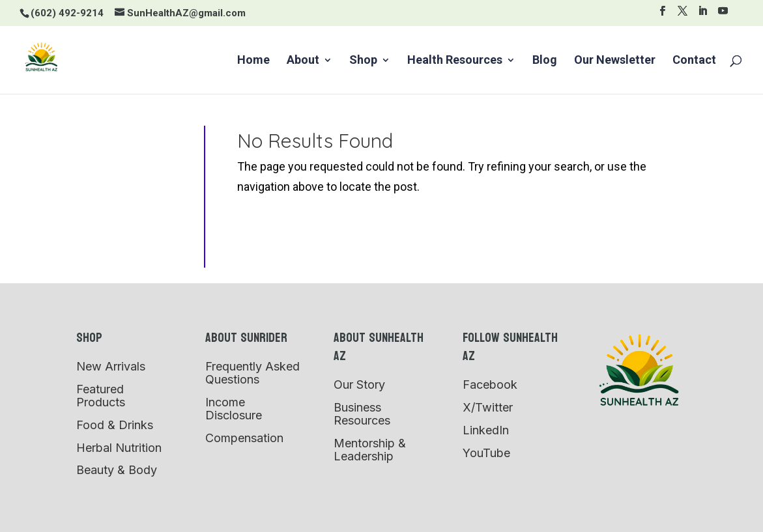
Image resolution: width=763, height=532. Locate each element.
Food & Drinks (115, 425)
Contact (694, 61)
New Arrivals (111, 366)
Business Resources (362, 414)
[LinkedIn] (703, 15)
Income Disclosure (234, 409)
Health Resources (455, 61)
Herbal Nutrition (119, 448)
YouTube (486, 453)
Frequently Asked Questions (252, 373)
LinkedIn (486, 430)
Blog (545, 61)
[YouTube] (723, 15)
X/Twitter (488, 407)
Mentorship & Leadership (370, 450)
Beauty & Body (117, 470)
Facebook (490, 385)
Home (253, 61)
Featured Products (101, 396)
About (303, 61)
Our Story (359, 385)
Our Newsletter (615, 61)
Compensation (244, 438)
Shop (363, 61)
